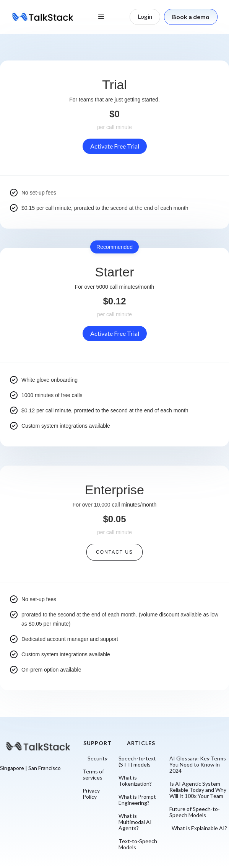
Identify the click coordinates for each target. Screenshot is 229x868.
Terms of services (93, 775)
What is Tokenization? (135, 781)
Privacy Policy (91, 794)
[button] (101, 17)
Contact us (115, 552)
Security (97, 758)
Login (145, 16)
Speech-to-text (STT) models (137, 762)
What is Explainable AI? (199, 828)
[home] (42, 17)
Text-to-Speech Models (138, 844)
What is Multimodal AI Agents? (135, 822)
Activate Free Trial (115, 146)
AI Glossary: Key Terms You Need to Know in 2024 (198, 765)
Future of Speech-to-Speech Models (195, 812)
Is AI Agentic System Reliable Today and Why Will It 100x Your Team (198, 790)
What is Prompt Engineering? (137, 800)
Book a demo (191, 17)
